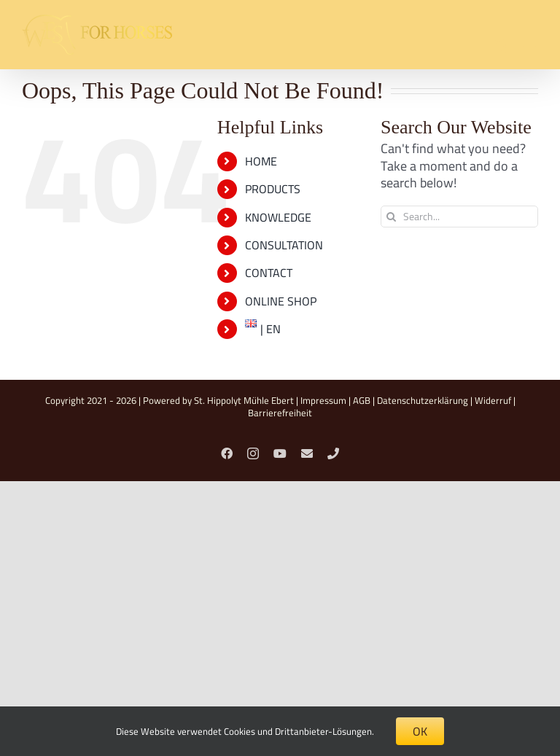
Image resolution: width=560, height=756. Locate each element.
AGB (362, 400)
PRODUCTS (273, 189)
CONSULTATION (284, 245)
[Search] (392, 217)
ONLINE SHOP (281, 301)
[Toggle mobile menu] (530, 46)
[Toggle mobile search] (501, 46)
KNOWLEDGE (278, 217)
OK (420, 731)
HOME (261, 161)
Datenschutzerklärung (423, 400)
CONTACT (269, 273)
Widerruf (493, 400)
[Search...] (459, 217)
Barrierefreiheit (280, 413)
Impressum (323, 400)
